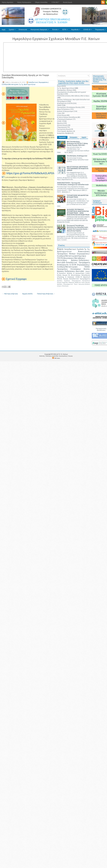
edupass (59, 286)
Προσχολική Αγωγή (64, 129)
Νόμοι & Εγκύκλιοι (63, 109)
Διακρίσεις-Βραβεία (64, 133)
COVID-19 (88, 29)
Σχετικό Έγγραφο (16, 279)
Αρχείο (84, 137)
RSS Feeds (57, 358)
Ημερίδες (65, 282)
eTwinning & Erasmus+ (65, 119)
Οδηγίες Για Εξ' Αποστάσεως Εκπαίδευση (101, 116)
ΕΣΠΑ (66, 29)
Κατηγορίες (74, 137)
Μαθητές (78, 282)
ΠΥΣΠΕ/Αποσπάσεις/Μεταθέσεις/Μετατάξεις (73, 96)
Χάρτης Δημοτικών (7, 2)
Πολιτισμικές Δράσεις (65, 131)
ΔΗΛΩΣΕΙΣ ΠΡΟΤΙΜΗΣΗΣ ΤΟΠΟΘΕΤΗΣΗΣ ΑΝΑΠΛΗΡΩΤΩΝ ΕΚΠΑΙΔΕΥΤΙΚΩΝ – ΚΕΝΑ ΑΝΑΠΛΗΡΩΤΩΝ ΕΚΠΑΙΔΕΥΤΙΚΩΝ (78, 212)
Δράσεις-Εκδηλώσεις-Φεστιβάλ (71, 271)
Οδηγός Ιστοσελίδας (41, 2)
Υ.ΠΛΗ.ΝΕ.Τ (55, 2)
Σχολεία (13, 29)
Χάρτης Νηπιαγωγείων (24, 2)
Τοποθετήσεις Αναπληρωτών (77, 156)
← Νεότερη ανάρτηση (10, 294)
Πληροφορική (62, 127)
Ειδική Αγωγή (62, 115)
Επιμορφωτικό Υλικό (70, 284)
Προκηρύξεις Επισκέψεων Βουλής (69, 107)
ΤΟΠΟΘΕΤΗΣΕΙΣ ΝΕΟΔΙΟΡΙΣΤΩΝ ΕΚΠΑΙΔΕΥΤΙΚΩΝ (77, 196)
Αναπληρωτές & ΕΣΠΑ (65, 103)
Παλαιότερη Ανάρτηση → (46, 294)
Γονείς (59, 113)
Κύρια (59, 86)
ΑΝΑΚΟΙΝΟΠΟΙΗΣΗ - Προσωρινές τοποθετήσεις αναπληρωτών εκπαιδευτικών (73, 184)
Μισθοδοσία (101, 186)
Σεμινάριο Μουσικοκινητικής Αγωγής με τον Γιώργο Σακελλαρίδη (25, 76)
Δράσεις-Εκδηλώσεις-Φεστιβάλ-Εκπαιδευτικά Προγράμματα (73, 261)
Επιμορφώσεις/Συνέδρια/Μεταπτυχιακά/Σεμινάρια (73, 255)
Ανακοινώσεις (84, 252)
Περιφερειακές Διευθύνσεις (101, 329)
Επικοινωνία (23, 30)
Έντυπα (56, 29)
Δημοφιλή (62, 137)
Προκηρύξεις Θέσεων (65, 90)
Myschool (60, 123)
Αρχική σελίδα (27, 294)
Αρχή (4, 30)
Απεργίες (71, 282)
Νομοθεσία (76, 29)
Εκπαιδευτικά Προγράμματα (79, 279)
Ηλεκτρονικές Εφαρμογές (41, 29)
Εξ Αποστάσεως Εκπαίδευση (67, 117)
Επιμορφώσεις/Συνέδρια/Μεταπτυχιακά (73, 266)
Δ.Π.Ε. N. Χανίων (62, 354)
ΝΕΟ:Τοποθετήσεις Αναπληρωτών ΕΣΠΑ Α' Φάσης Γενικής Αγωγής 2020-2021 (77, 143)
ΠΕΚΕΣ (59, 105)
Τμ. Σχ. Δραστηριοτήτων (27, 84)
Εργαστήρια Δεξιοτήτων (101, 108)
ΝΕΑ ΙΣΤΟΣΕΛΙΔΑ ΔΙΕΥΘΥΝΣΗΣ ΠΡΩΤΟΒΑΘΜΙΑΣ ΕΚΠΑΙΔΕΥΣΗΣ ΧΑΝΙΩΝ (78, 169)
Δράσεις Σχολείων (64, 281)
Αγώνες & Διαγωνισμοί (65, 111)
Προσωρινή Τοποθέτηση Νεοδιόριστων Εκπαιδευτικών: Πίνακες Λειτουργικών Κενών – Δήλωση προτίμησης (78, 228)
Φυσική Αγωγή (67, 2)
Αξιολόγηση (65, 286)
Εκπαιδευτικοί (33, 82)
